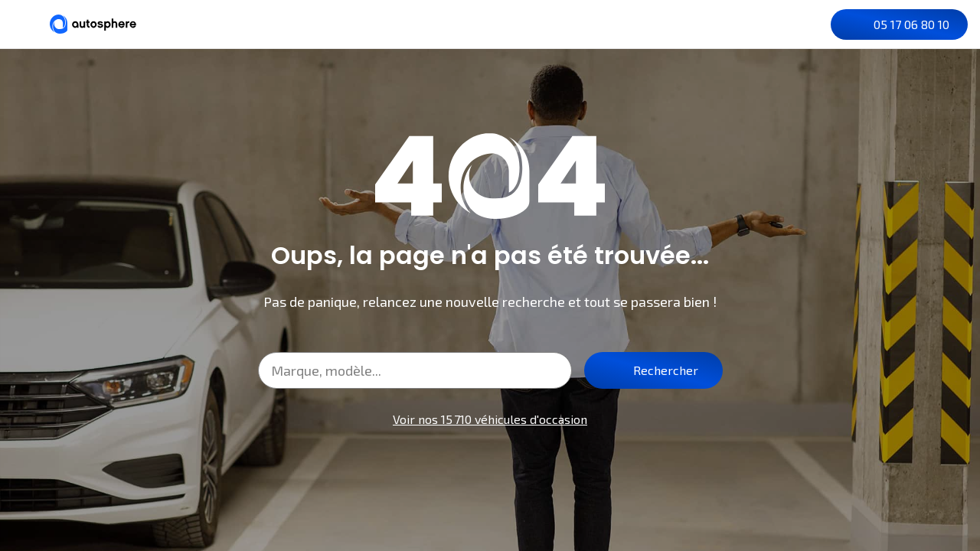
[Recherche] (751, 24)
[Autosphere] (93, 24)
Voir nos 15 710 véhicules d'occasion (490, 419)
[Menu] (24, 24)
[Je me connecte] (812, 24)
